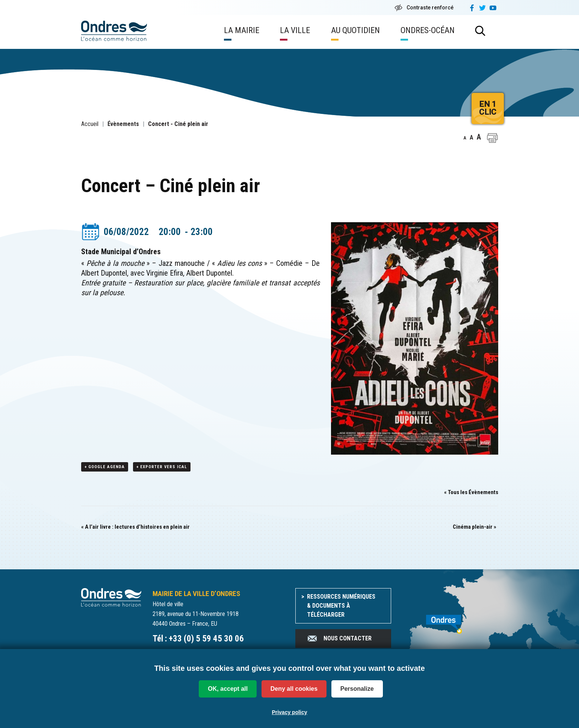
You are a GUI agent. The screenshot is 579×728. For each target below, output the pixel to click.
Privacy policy (289, 712)
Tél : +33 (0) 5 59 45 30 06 (198, 639)
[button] (492, 138)
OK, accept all (228, 689)
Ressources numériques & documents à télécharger (341, 606)
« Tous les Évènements (471, 493)
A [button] (465, 138)
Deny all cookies (294, 689)
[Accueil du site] (111, 597)
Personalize (357, 689)
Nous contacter (339, 639)
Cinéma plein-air (475, 527)
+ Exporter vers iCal (162, 467)
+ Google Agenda (105, 467)
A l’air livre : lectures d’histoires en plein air (135, 527)
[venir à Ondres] (450, 620)
